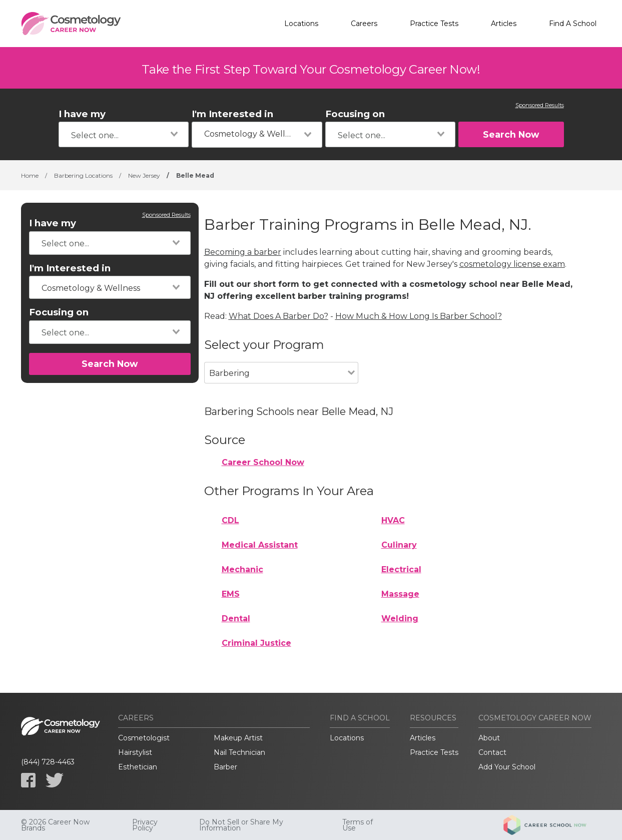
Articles (504, 24)
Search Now (511, 134)
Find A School (573, 24)
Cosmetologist (144, 738)
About (489, 738)
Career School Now (263, 462)
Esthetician (138, 767)
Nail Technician (239, 752)
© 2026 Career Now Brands (55, 825)
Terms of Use (358, 825)
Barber (225, 767)
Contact (492, 752)
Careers (364, 24)
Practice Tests (434, 24)
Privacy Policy (145, 825)
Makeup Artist (238, 738)
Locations (301, 24)
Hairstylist (135, 752)
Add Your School (507, 767)
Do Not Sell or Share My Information (241, 825)
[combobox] (124, 134)
